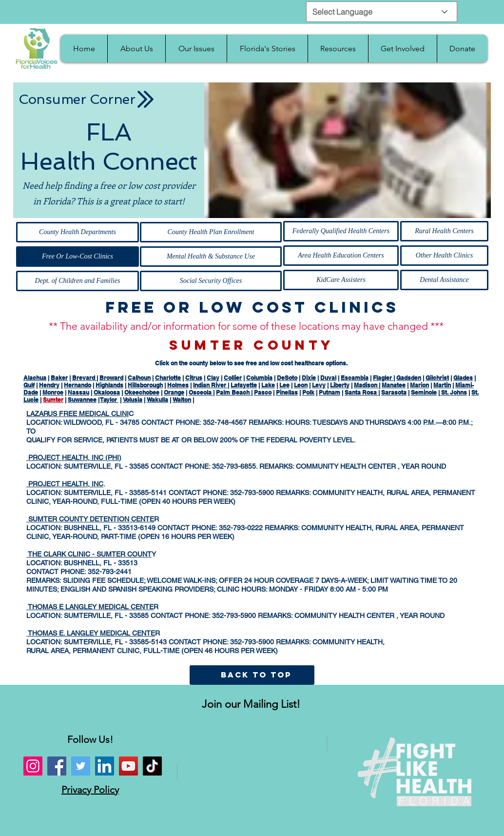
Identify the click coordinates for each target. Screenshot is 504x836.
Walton (182, 400)
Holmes (178, 385)
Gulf (29, 385)
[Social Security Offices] (211, 281)
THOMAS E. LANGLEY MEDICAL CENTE (91, 633)
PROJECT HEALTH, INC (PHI (73, 458)
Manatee (394, 385)
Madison (366, 385)
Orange (174, 392)
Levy (319, 385)
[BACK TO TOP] (256, 675)
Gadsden (409, 378)
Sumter (53, 400)
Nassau (78, 392)
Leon (301, 385)
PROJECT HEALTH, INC (65, 484)
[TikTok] (152, 766)
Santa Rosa (361, 392)
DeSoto (287, 378)
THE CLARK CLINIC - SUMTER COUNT (89, 554)
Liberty (340, 385)
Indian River (210, 385)
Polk (308, 392)
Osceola (201, 392)
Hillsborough (145, 385)
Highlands (109, 385)
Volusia (133, 400)
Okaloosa (107, 392)
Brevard (84, 378)
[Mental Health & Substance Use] (211, 257)
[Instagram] (33, 766)
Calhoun (139, 378)
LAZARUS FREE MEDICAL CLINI (78, 414)
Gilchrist (437, 378)
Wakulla (157, 400)
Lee (284, 385)
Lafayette (244, 385)
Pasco (263, 392)
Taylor (109, 400)
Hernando (78, 385)
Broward (111, 378)
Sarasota (394, 392)
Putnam (330, 392)
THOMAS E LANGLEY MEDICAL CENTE (90, 607)
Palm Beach (233, 392)
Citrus (194, 378)
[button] (136, 49)
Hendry (49, 385)
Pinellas (287, 392)
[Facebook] (57, 766)
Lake (268, 385)
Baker (59, 378)
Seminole (424, 392)
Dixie (309, 378)
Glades (463, 378)
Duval (328, 378)
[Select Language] (382, 12)
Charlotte (168, 378)
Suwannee (82, 400)
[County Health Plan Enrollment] (211, 232)
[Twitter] (81, 766)
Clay (213, 378)
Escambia (355, 378)
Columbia (259, 378)
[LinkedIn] (105, 766)
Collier (233, 378)
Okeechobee (142, 392)
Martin (442, 385)
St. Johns (453, 392)
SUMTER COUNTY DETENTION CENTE (90, 519)
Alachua (35, 378)
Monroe (53, 392)
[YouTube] (128, 766)
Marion (419, 385)
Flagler (383, 378)
